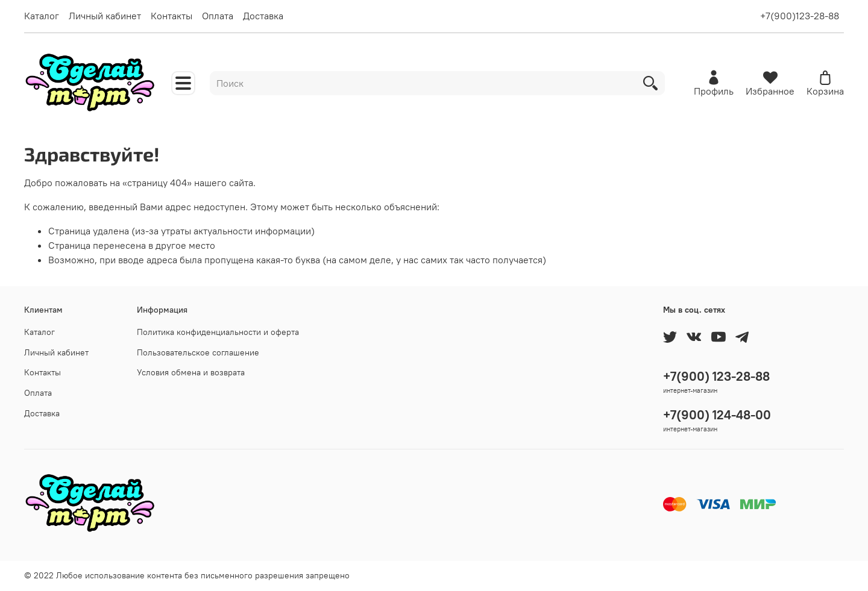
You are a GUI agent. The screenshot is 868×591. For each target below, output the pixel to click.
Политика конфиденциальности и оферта (218, 332)
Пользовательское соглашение (198, 352)
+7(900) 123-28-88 (716, 376)
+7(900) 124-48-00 (717, 415)
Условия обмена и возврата (191, 372)
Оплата (218, 16)
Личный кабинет (105, 16)
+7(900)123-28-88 (800, 16)
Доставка (263, 16)
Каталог (42, 16)
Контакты (171, 16)
